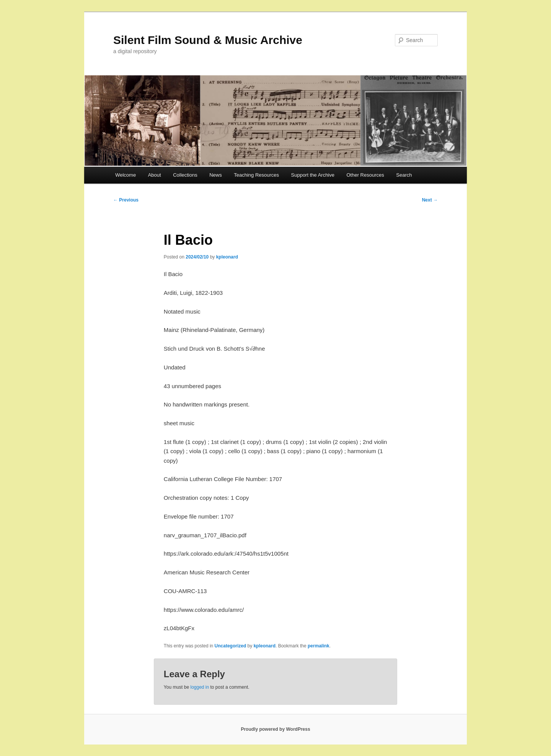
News (216, 175)
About (155, 175)
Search (404, 175)
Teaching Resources (256, 175)
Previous (126, 200)
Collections (185, 175)
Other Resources (365, 175)
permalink (319, 646)
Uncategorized (231, 646)
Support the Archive (313, 175)
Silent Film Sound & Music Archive (208, 40)
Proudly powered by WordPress (275, 729)
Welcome (126, 175)
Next (430, 200)
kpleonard (227, 257)
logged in (200, 687)
